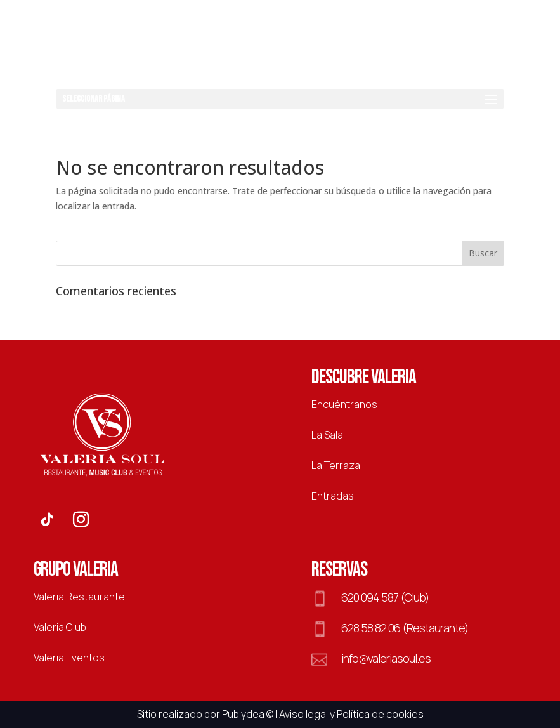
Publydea (243, 714)
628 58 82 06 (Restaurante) (405, 628)
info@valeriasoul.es (386, 658)
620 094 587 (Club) (385, 597)
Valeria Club (60, 627)
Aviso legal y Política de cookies (351, 714)
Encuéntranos (344, 404)
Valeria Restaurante (79, 597)
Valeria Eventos (69, 658)
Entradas (333, 496)
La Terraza (336, 465)
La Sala (327, 435)
